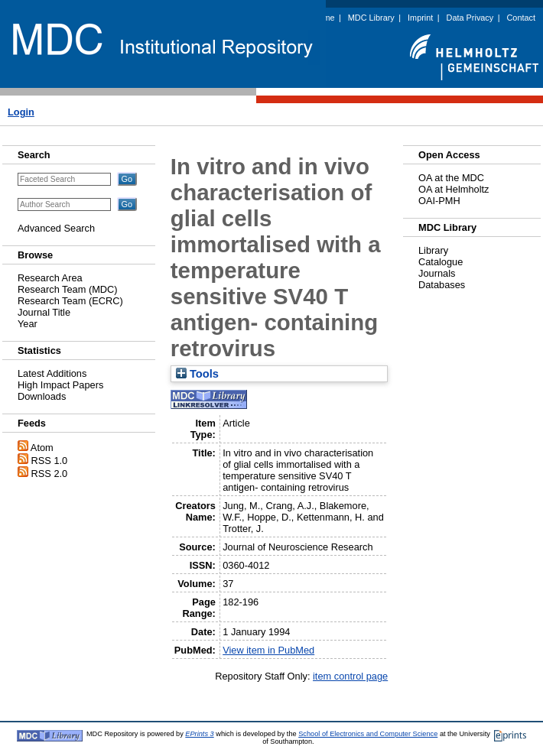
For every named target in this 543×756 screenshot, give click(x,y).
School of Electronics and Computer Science (368, 734)
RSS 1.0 (50, 461)
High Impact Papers (60, 385)
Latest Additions (52, 373)
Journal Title (44, 312)
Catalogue (441, 262)
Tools (197, 374)
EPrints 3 (199, 734)
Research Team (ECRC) (70, 301)
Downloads (42, 396)
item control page (350, 676)
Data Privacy (470, 18)
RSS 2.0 (50, 474)
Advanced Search (56, 228)
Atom (42, 448)
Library (433, 250)
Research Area (50, 278)
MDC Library (371, 18)
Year (28, 324)
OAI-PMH (439, 201)
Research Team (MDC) (68, 289)
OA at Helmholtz (454, 189)
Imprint (420, 18)
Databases (442, 285)
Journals (437, 273)
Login (21, 112)
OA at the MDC (451, 178)
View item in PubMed (268, 650)
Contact (521, 18)
